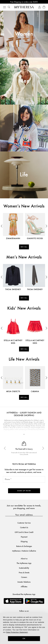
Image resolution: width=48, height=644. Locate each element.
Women (24, 34)
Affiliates (24, 586)
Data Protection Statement (17, 632)
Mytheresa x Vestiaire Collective (24, 551)
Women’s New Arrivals (24, 206)
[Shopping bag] (44, 7)
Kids (24, 128)
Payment (24, 537)
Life (24, 175)
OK (24, 638)
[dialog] (24, 628)
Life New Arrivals (24, 359)
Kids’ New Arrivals (24, 308)
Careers (24, 577)
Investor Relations (24, 582)
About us (24, 558)
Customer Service (24, 523)
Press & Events (24, 572)
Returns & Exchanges (24, 546)
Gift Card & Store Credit (24, 532)
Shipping (24, 541)
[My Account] (39, 7)
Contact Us (24, 527)
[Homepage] (24, 7)
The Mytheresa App (24, 563)
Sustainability (24, 568)
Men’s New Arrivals (24, 257)
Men (24, 81)
